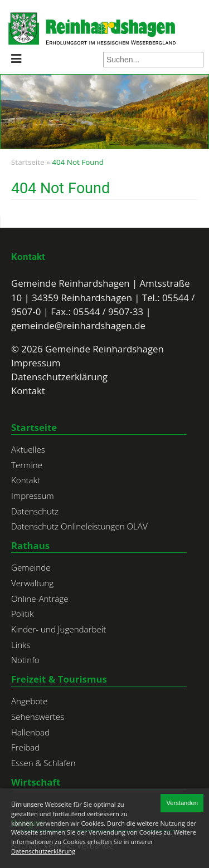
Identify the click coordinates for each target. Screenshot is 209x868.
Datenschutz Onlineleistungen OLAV (79, 526)
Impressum (36, 363)
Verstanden (182, 803)
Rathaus (30, 545)
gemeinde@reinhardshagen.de (78, 325)
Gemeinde (31, 567)
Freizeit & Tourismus (59, 679)
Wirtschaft (36, 782)
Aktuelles (28, 449)
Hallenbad (30, 732)
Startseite (28, 162)
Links (21, 645)
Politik (22, 614)
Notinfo (25, 660)
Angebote (29, 701)
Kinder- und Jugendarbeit (59, 629)
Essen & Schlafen (43, 763)
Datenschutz (35, 511)
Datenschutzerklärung (59, 377)
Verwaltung (32, 583)
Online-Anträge (40, 599)
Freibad (25, 747)
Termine (27, 465)
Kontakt (28, 257)
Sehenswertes (38, 717)
